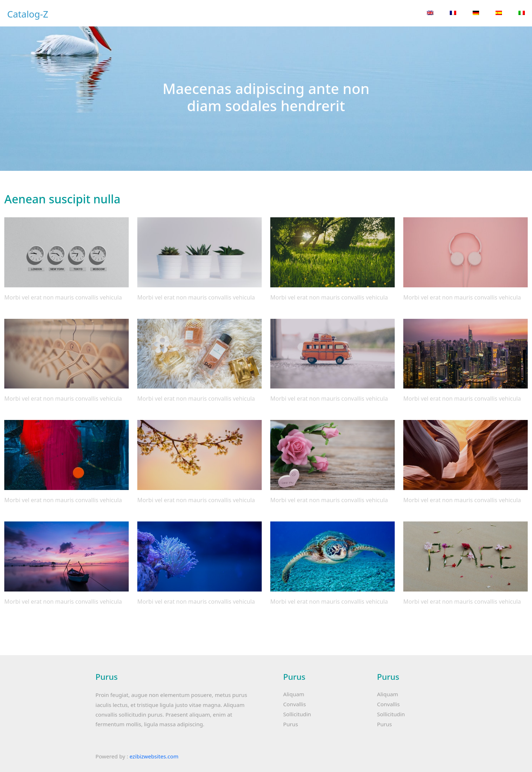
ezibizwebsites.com (154, 756)
